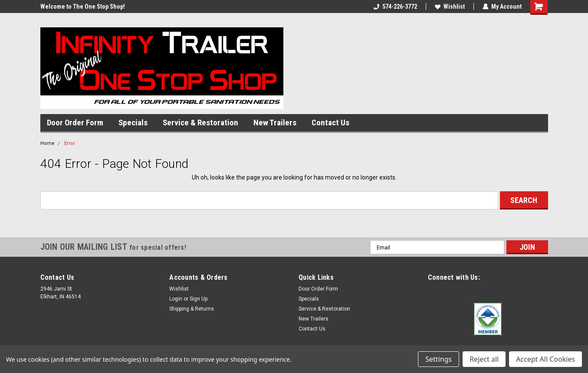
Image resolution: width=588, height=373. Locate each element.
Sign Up (199, 299)
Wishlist (450, 7)
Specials (133, 123)
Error (70, 143)
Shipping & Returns (192, 309)
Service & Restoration (200, 123)
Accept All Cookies (545, 359)
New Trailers (275, 123)
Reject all (484, 359)
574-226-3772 (395, 7)
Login (176, 299)
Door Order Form (75, 123)
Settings (439, 359)
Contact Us (330, 123)
